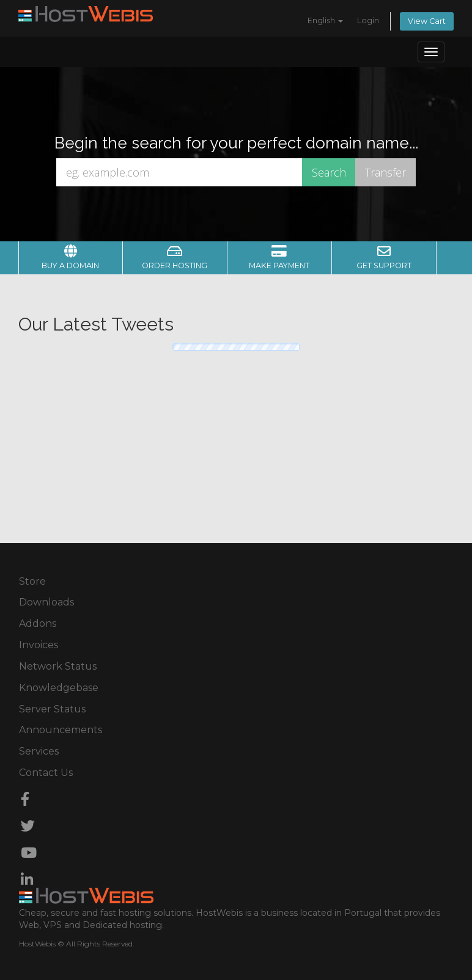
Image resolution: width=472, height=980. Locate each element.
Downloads (46, 602)
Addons (38, 623)
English (325, 20)
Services (39, 751)
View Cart (427, 21)
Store (32, 581)
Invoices (39, 645)
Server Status (52, 709)
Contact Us (46, 773)
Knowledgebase (59, 688)
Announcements (61, 730)
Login (368, 20)
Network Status (58, 666)
